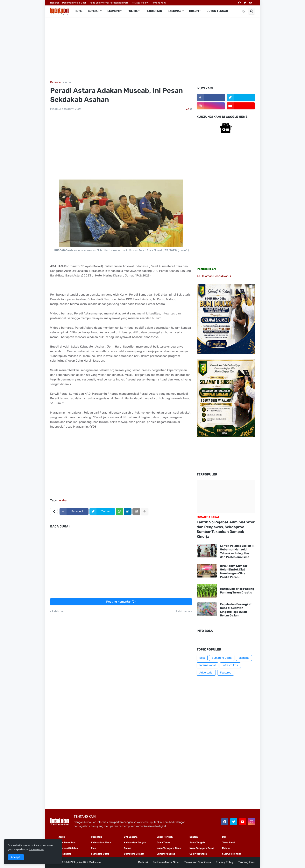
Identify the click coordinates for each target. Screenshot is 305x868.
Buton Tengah (165, 837)
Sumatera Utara (222, 658)
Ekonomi (244, 658)
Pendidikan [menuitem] (154, 11)
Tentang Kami (159, 3)
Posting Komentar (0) (121, 602)
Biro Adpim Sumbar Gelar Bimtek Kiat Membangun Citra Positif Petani (234, 572)
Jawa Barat (229, 842)
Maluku (226, 848)
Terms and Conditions (198, 862)
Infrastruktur (230, 665)
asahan (68, 82)
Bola (202, 658)
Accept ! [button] (16, 857)
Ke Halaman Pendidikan (214, 276)
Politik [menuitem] (133, 11)
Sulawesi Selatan (68, 848)
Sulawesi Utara (198, 854)
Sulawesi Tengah (232, 854)
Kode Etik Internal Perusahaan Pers (109, 3)
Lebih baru (59, 611)
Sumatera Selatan (134, 854)
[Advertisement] (153, 49)
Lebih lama (183, 611)
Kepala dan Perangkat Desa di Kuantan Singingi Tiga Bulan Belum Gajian (236, 610)
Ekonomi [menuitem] (113, 11)
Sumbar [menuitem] (94, 11)
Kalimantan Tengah (135, 842)
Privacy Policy (140, 3)
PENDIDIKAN (206, 269)
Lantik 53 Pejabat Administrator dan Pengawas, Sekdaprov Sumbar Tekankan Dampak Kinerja (226, 529)
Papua (128, 848)
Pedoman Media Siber (74, 3)
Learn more (36, 849)
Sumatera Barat (166, 854)
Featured (226, 673)
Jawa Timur (163, 842)
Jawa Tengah (197, 842)
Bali (224, 837)
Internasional (207, 665)
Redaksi (54, 3)
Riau (94, 848)
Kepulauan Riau (67, 842)
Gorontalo (97, 837)
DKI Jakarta (131, 837)
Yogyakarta (65, 854)
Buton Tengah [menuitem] (217, 11)
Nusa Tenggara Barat (202, 848)
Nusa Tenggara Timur (169, 848)
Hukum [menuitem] (194, 11)
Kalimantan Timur (101, 842)
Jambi (62, 837)
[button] (244, 11)
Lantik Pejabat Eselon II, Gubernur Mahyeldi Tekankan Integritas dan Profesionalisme (237, 552)
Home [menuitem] (79, 11)
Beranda (55, 82)
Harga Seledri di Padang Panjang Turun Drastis (237, 591)
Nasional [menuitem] (174, 11)
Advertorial (206, 673)
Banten (194, 837)
